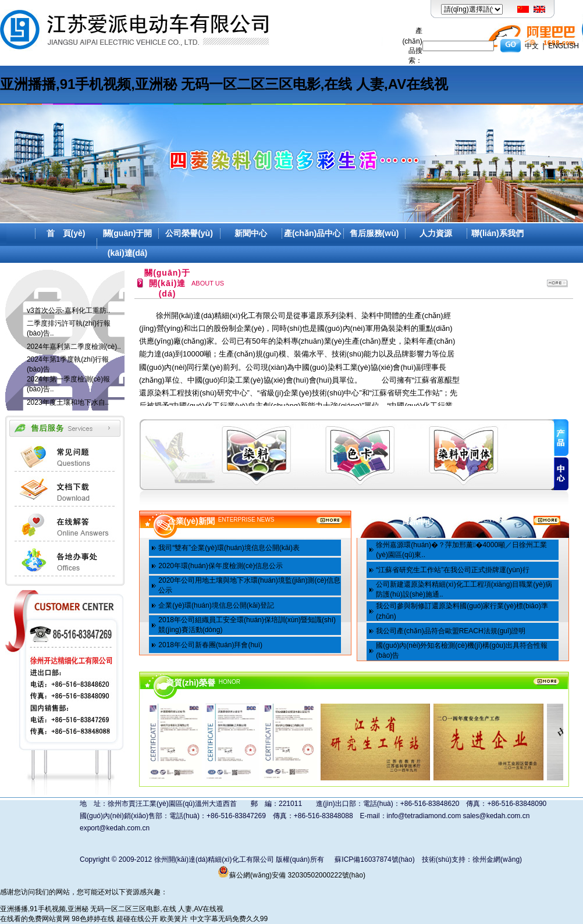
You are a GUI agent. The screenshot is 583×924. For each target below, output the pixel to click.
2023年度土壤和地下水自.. (68, 402)
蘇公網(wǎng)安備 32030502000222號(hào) (291, 875)
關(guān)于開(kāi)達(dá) (128, 243)
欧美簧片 (174, 919)
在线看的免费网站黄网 (35, 919)
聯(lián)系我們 (497, 233)
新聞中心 (251, 233)
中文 (532, 46)
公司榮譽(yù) (189, 233)
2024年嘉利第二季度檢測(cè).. (74, 347)
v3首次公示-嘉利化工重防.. (68, 311)
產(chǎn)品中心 (312, 233)
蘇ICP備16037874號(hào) (374, 859)
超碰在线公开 (137, 919)
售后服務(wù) (374, 233)
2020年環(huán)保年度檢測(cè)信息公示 (221, 566)
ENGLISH (564, 46)
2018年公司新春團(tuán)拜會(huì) (210, 645)
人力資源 (436, 233)
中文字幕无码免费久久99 (229, 919)
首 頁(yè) (66, 233)
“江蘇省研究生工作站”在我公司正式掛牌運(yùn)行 (452, 570)
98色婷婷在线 (93, 919)
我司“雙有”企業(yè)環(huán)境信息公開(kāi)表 (229, 548)
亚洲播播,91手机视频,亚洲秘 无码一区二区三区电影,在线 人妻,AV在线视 (224, 84)
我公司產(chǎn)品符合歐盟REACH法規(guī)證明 (451, 631)
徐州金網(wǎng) (497, 859)
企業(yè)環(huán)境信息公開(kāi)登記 (216, 605)
